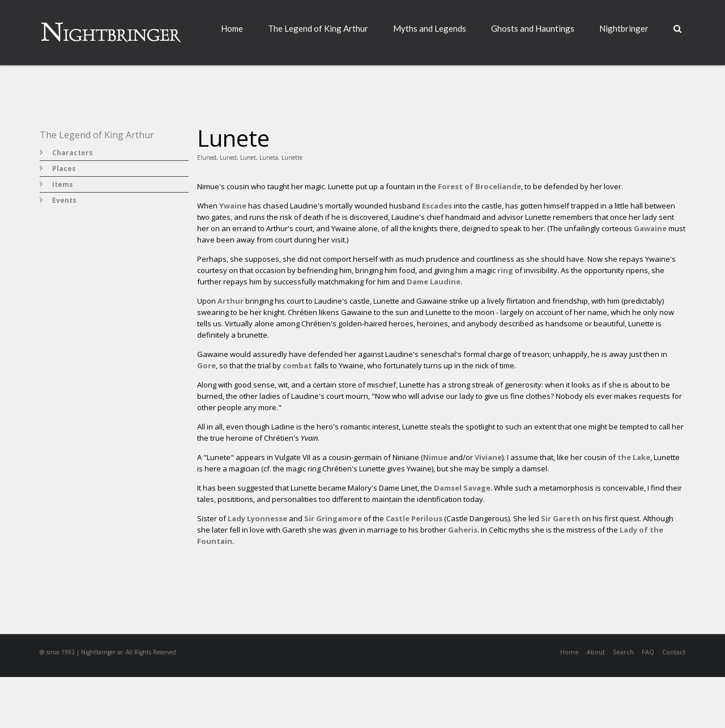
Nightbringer (624, 28)
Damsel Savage (462, 488)
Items (63, 184)
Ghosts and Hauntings (533, 28)
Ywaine (233, 206)
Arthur (231, 301)
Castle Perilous (414, 518)
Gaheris (463, 530)
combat (297, 365)
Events (64, 200)
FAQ (648, 652)
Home (232, 28)
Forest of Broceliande (479, 186)
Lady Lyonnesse (257, 518)
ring (505, 270)
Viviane (488, 457)
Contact (674, 652)
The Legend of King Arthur (318, 28)
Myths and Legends (430, 28)
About (596, 652)
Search (623, 652)
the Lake (634, 457)
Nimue (435, 457)
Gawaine (650, 228)
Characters (72, 153)
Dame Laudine (434, 282)
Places (64, 169)
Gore (206, 365)
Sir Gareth (560, 518)
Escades (437, 206)
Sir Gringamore (333, 518)
